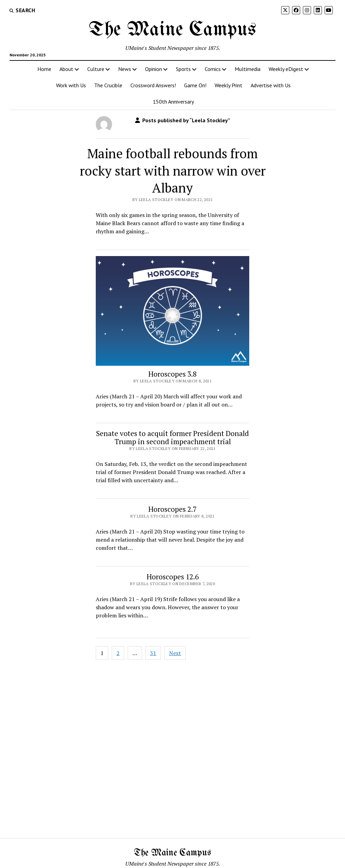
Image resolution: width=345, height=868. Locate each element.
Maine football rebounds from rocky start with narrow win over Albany (173, 171)
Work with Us (71, 85)
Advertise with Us (271, 85)
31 (153, 653)
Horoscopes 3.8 (172, 374)
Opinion (153, 69)
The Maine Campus (172, 30)
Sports (183, 69)
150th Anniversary (173, 102)
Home (44, 69)
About (66, 69)
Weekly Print (229, 85)
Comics (213, 69)
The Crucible (108, 85)
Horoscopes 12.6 (173, 577)
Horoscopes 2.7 (172, 509)
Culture (96, 69)
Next (175, 653)
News (125, 69)
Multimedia (248, 69)
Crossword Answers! (153, 85)
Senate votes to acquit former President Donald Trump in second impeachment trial (172, 437)
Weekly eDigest (286, 69)
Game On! (195, 85)
